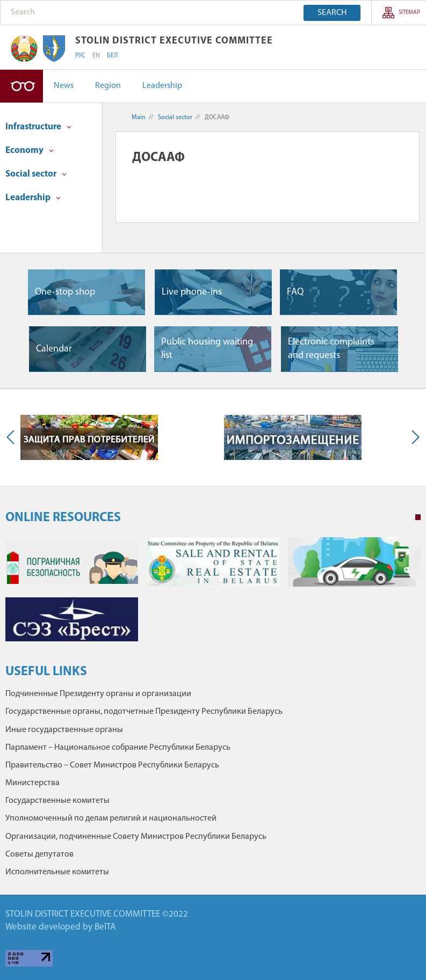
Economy (30, 151)
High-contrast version (21, 86)
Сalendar (54, 349)
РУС (80, 56)
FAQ (295, 292)
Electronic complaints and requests (331, 349)
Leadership (162, 86)
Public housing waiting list (207, 349)
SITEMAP (409, 13)
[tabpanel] (213, 595)
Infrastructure (38, 127)
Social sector (36, 174)
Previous (13, 437)
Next (413, 437)
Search (332, 13)
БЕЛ (112, 56)
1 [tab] (418, 517)
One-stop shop (65, 292)
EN (96, 56)
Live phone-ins (192, 292)
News (64, 86)
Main (139, 118)
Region (108, 86)
